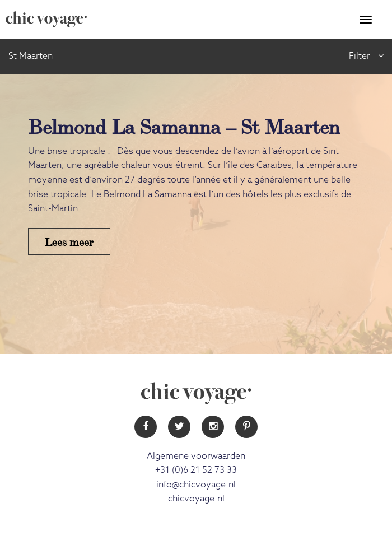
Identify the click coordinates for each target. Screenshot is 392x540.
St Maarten (31, 56)
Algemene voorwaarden (196, 456)
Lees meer (69, 241)
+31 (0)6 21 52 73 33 (196, 470)
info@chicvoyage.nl (196, 485)
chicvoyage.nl (196, 499)
